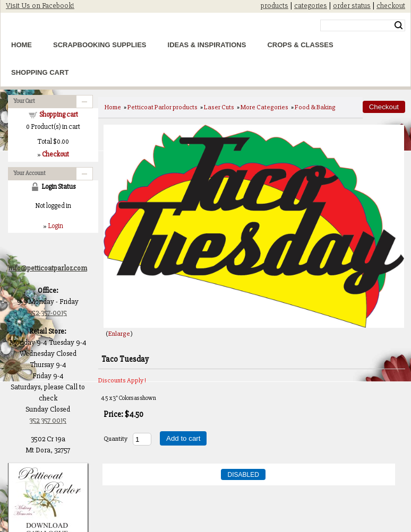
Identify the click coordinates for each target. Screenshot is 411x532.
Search (399, 25)
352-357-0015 (48, 313)
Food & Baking (315, 107)
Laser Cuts (219, 107)
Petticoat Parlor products (162, 107)
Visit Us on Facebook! (40, 6)
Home (22, 45)
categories (311, 6)
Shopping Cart (40, 72)
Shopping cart (59, 115)
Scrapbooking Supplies (100, 45)
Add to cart (183, 438)
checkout (391, 6)
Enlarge (119, 334)
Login (55, 226)
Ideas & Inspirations (207, 45)
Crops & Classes (300, 45)
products (275, 6)
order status (352, 6)
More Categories (264, 107)
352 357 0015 (48, 420)
